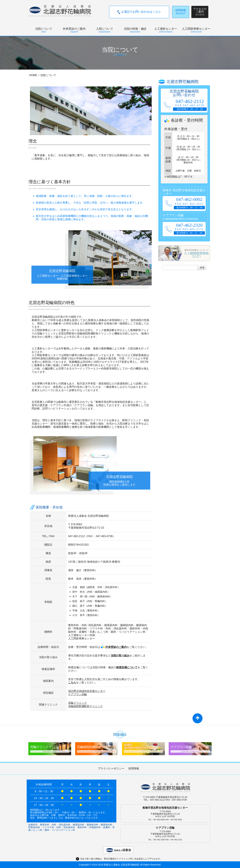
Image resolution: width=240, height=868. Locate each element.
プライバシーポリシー (111, 768)
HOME (33, 75)
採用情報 (134, 768)
